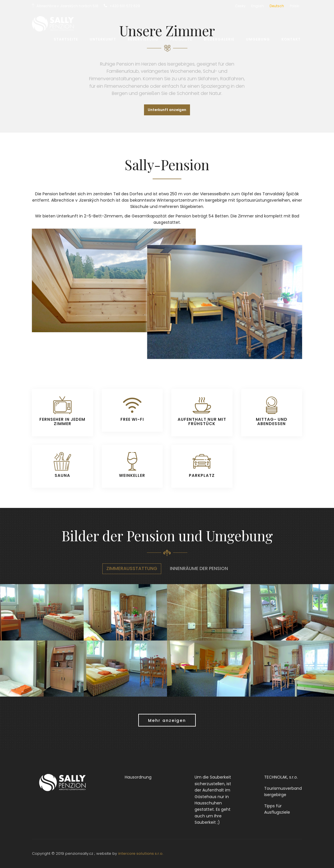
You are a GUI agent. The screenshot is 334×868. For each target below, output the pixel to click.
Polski (294, 6)
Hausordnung (138, 777)
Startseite (66, 39)
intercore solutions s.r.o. (141, 853)
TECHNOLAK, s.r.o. (281, 777)
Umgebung (258, 39)
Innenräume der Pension (199, 568)
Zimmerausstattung (132, 568)
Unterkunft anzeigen (167, 110)
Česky (240, 6)
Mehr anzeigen (167, 720)
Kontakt (291, 39)
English (258, 6)
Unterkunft (103, 39)
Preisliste (181, 39)
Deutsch (277, 6)
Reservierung (143, 39)
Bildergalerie (219, 39)
